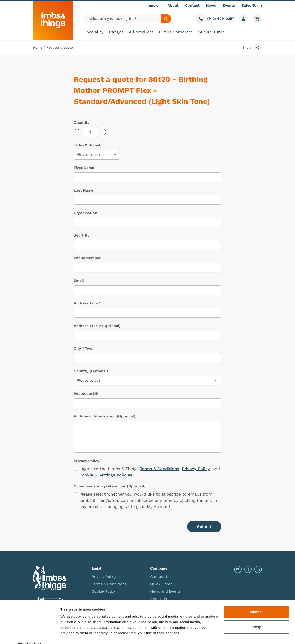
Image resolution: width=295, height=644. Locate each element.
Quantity (82, 123)
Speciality (94, 32)
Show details (71, 635)
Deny (257, 616)
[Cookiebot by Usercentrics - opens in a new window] (30, 635)
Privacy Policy (196, 469)
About (173, 5)
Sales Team (252, 5)
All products (141, 32)
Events (229, 5)
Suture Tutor (211, 32)
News (211, 5)
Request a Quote (60, 47)
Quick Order (161, 584)
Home (38, 47)
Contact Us (160, 577)
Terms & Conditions (160, 469)
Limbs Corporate (176, 32)
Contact (192, 5)
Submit (204, 527)
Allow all (257, 601)
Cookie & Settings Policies (106, 475)
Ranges (116, 32)
